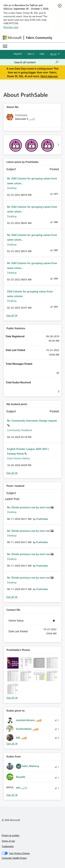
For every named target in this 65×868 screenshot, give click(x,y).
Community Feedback (19, 430)
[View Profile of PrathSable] (42, 519)
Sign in (31, 54)
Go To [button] (53, 54)
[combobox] (36, 62)
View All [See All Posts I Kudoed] (12, 597)
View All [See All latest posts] (12, 315)
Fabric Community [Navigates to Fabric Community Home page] (39, 38)
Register (18, 54)
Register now (11, 27)
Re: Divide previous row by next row (29, 507)
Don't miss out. (49, 76)
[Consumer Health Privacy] (33, 858)
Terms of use (8, 841)
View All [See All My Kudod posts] (12, 473)
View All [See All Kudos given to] (12, 744)
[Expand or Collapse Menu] (5, 46)
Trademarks (8, 846)
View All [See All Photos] (12, 698)
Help (42, 54)
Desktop (12, 188)
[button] (13, 663)
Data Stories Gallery (18, 458)
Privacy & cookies (11, 835)
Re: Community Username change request (32, 421)
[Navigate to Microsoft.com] (12, 38)
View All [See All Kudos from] (12, 795)
